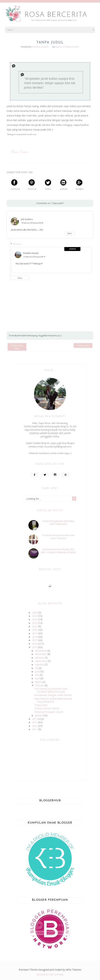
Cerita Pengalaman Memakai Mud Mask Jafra (58, 522)
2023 (35, 619)
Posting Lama (83, 345)
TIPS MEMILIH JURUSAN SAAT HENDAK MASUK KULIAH (51, 690)
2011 (35, 729)
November (41, 654)
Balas (69, 233)
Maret (39, 682)
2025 (35, 612)
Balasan (17, 244)
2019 (35, 633)
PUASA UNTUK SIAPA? (47, 708)
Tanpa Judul (41, 705)
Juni (37, 671)
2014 (35, 719)
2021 (35, 626)
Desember (41, 651)
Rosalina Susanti (31, 253)
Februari (40, 685)
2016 (35, 644)
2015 (35, 647)
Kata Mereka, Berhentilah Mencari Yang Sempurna (53, 700)
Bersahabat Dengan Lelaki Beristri (53, 695)
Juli (37, 668)
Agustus (40, 664)
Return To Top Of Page (50, 975)
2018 (35, 637)
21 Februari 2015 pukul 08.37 (34, 257)
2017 (35, 640)
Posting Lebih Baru (17, 347)
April (38, 678)
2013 (35, 722)
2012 (35, 726)
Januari (39, 715)
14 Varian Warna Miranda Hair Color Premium (58, 537)
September (41, 661)
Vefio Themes (73, 970)
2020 (35, 630)
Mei (37, 675)
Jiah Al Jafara (27, 219)
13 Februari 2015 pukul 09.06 (32, 223)
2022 (35, 623)
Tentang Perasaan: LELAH (49, 712)
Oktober (40, 658)
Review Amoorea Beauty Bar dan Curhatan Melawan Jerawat (58, 551)
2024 (35, 616)
